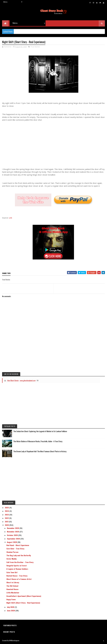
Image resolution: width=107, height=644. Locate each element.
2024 (7, 511)
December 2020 (13, 528)
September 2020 (14, 539)
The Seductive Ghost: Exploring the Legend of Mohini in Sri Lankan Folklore (40, 431)
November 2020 (13, 532)
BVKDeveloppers (14, 641)
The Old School (12, 586)
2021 (7, 522)
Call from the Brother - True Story (20, 562)
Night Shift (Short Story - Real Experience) (23, 603)
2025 (7, 508)
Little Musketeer (13, 593)
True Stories (35, 47)
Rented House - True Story (17, 576)
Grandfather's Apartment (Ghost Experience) (24, 596)
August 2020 (12, 542)
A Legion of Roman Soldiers (17, 569)
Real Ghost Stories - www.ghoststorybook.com (21, 381)
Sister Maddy (11, 559)
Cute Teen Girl (12, 572)
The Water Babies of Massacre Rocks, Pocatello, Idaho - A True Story (38, 441)
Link (10, 218)
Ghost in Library (13, 582)
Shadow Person (12, 552)
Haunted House (12, 589)
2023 (7, 515)
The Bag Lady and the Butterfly (19, 555)
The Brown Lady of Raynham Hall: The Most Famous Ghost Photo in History (40, 451)
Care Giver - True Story (15, 549)
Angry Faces (11, 599)
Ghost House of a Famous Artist (19, 579)
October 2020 (13, 535)
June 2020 (11, 611)
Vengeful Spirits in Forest (17, 566)
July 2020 (11, 607)
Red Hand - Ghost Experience (18, 545)
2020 (7, 525)
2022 (7, 518)
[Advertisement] (53, 142)
